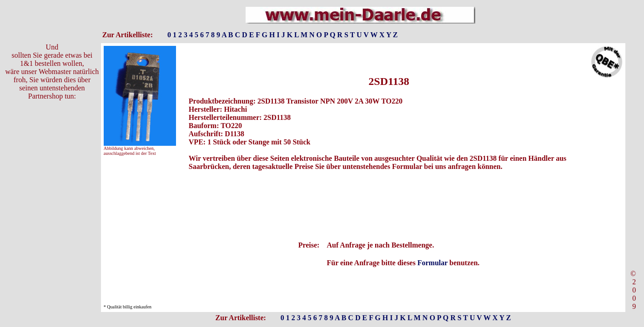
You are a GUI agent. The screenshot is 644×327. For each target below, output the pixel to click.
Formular (433, 263)
